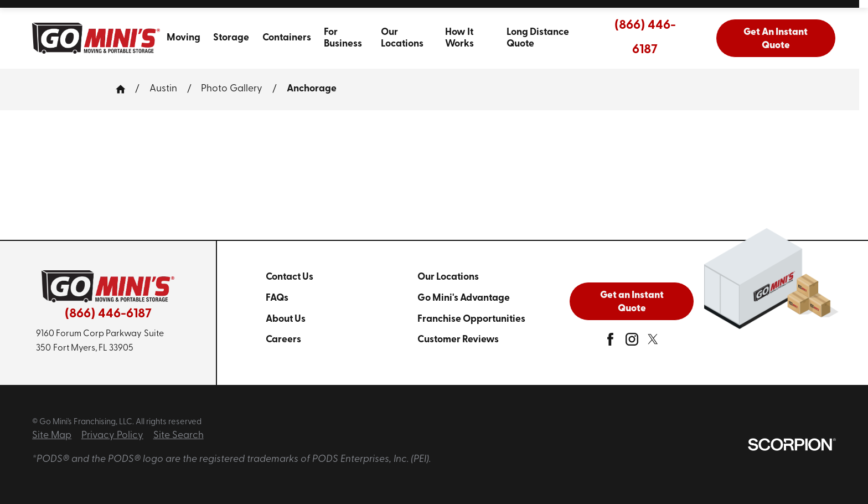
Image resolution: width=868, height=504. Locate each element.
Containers (287, 38)
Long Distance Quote (538, 38)
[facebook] (610, 343)
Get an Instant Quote (632, 302)
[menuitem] (183, 38)
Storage (231, 38)
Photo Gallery (232, 89)
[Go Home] (125, 89)
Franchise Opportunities (471, 319)
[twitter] (653, 343)
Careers (283, 340)
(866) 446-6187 (645, 38)
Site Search (179, 436)
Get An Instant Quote (776, 39)
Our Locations (402, 38)
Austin (163, 89)
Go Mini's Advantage (464, 298)
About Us (286, 319)
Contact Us (290, 277)
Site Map (52, 436)
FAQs (277, 298)
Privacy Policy (112, 436)
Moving (184, 38)
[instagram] (632, 343)
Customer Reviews (458, 340)
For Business (343, 38)
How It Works (459, 38)
